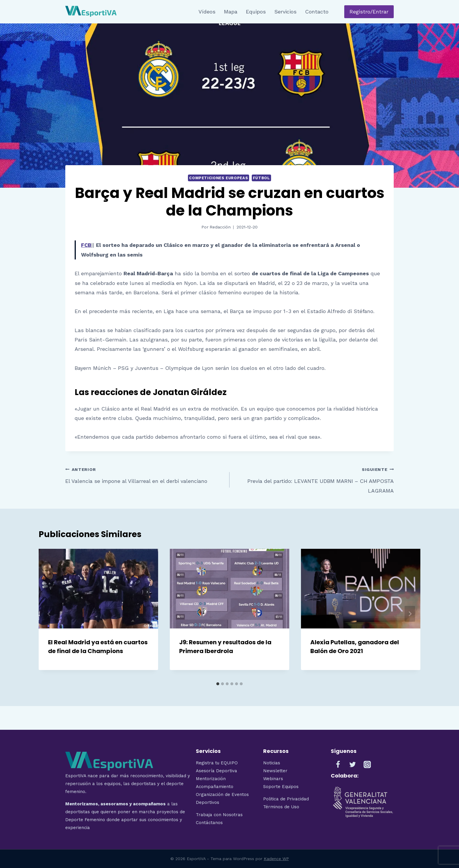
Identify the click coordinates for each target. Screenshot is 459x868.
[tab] (218, 684)
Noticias (272, 763)
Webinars (273, 779)
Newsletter (275, 771)
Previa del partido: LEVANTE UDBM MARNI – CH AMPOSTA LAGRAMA (314, 479)
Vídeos (207, 12)
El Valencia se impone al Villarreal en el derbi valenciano (145, 474)
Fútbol (261, 178)
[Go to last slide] (49, 614)
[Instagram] (367, 765)
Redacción (220, 227)
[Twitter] (353, 765)
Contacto (317, 12)
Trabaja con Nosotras (219, 815)
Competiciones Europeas (219, 178)
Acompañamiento (215, 787)
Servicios (285, 12)
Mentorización (211, 779)
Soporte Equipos (282, 787)
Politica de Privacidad (286, 799)
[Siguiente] (410, 614)
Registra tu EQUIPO (217, 763)
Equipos (256, 12)
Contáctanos (209, 823)
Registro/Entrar (369, 12)
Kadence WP (276, 859)
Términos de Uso (281, 807)
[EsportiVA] (91, 12)
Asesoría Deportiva (216, 771)
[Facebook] (338, 765)
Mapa (231, 12)
